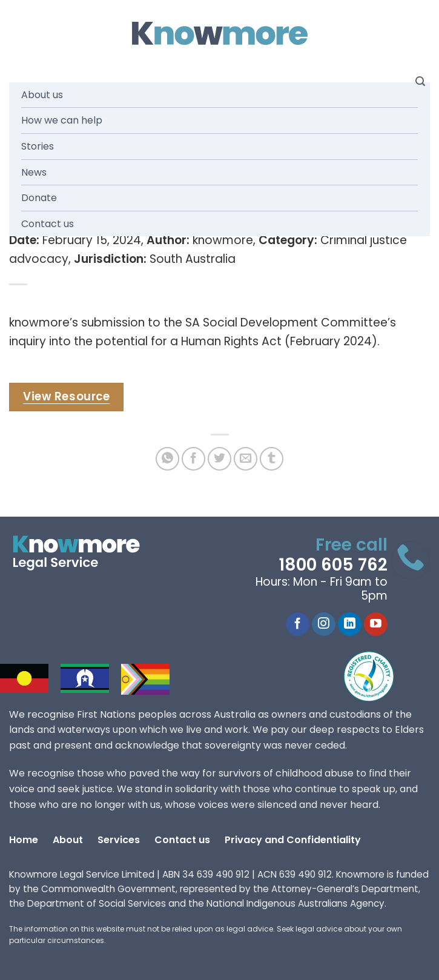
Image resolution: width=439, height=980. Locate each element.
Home (24, 840)
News (34, 172)
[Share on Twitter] (220, 459)
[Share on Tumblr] (272, 459)
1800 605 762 (333, 565)
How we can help (62, 120)
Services (119, 840)
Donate (39, 198)
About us (42, 95)
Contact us (48, 224)
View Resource (66, 396)
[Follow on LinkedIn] (350, 624)
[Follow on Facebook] (298, 624)
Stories (38, 146)
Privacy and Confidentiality (293, 840)
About (68, 840)
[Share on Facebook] (193, 459)
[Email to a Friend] (246, 459)
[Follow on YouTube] (376, 624)
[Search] (420, 81)
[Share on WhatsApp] (167, 459)
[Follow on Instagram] (324, 624)
